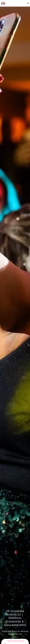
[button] (28, 3)
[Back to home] (3, 3)
